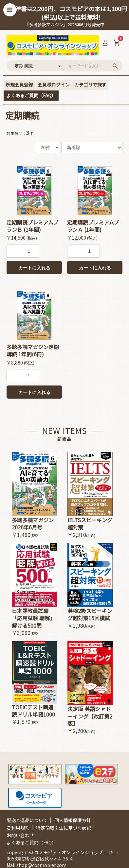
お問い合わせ (20, 835)
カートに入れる (34, 268)
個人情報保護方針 (73, 820)
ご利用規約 (18, 828)
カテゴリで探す (90, 85)
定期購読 (22, 115)
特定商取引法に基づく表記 (64, 828)
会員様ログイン (54, 85)
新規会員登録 (19, 85)
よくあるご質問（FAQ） (31, 95)
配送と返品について (27, 820)
